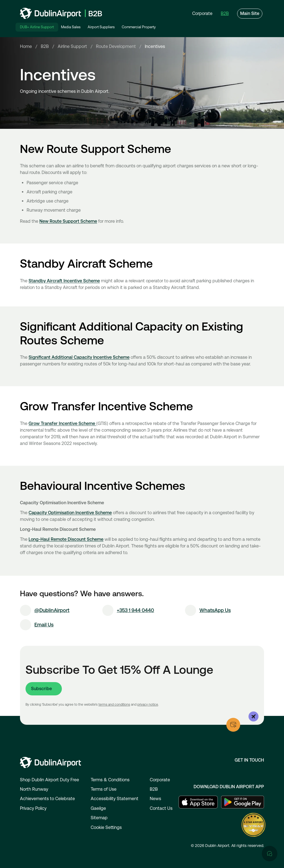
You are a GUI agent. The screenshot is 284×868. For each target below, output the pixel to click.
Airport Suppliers (101, 27)
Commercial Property (139, 27)
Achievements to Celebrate (47, 799)
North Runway (34, 789)
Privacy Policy (33, 808)
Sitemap (99, 818)
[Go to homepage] (61, 13)
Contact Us (161, 808)
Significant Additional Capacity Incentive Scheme (79, 358)
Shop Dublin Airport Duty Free (50, 780)
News (155, 799)
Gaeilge (98, 808)
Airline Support (72, 47)
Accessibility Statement (115, 799)
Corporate (160, 780)
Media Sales (71, 27)
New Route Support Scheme (68, 222)
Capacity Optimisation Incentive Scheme (70, 513)
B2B (45, 47)
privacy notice (148, 705)
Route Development (116, 47)
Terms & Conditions (110, 780)
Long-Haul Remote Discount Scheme (66, 540)
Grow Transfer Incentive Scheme (62, 424)
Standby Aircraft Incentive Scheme (64, 281)
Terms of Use (104, 789)
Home (26, 47)
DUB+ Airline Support (37, 27)
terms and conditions (114, 705)
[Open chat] (270, 646)
